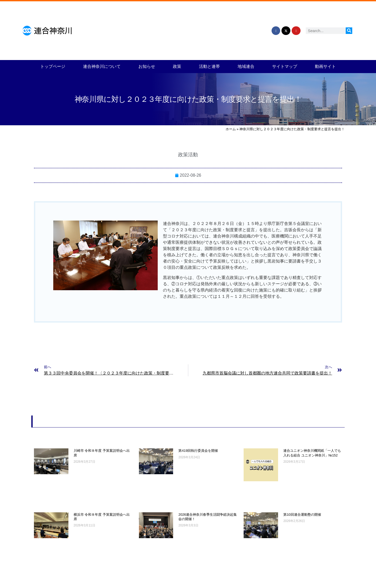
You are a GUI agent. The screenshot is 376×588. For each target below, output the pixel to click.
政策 (177, 66)
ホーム (231, 129)
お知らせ (147, 66)
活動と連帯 (209, 66)
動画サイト (325, 66)
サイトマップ (285, 66)
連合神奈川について (102, 66)
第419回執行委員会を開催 (198, 451)
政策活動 (188, 155)
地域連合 (246, 66)
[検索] (349, 31)
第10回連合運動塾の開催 (302, 515)
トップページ (53, 66)
